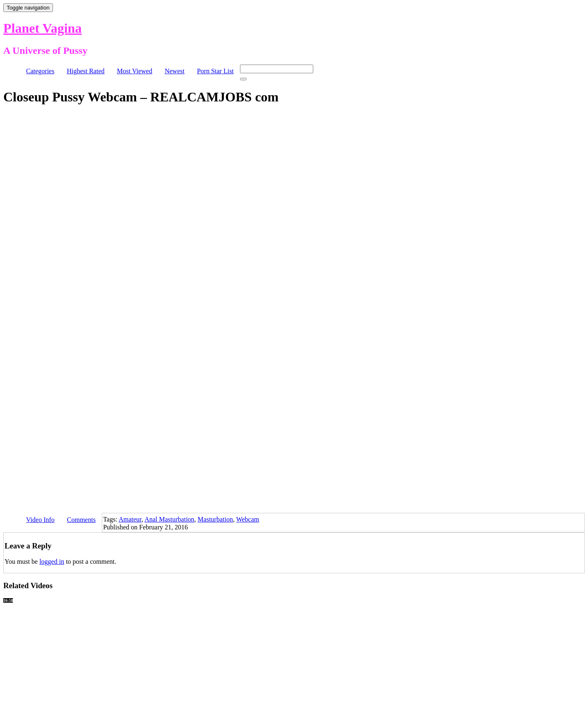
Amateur (130, 519)
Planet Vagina (42, 28)
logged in (52, 562)
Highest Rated (85, 71)
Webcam (248, 519)
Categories (40, 71)
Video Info (40, 520)
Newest (175, 71)
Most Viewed (135, 71)
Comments (81, 520)
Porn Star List (215, 71)
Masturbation (215, 519)
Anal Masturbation (169, 519)
